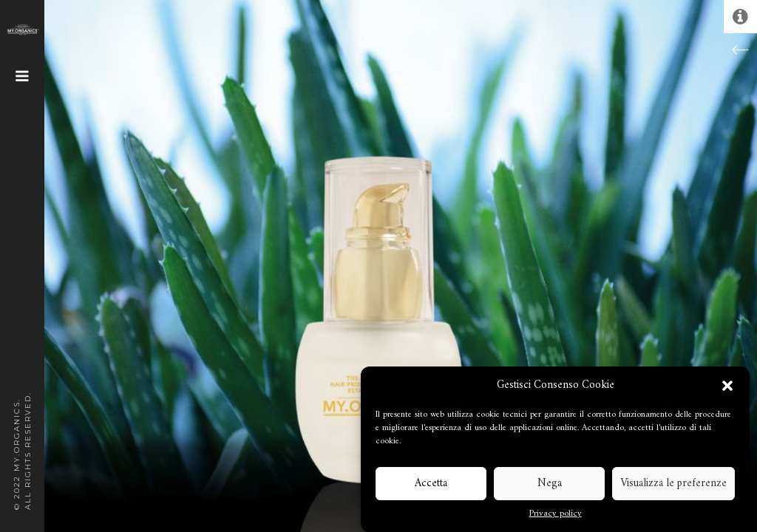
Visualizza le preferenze (673, 484)
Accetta (431, 484)
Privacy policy (556, 514)
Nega (550, 484)
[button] (727, 386)
